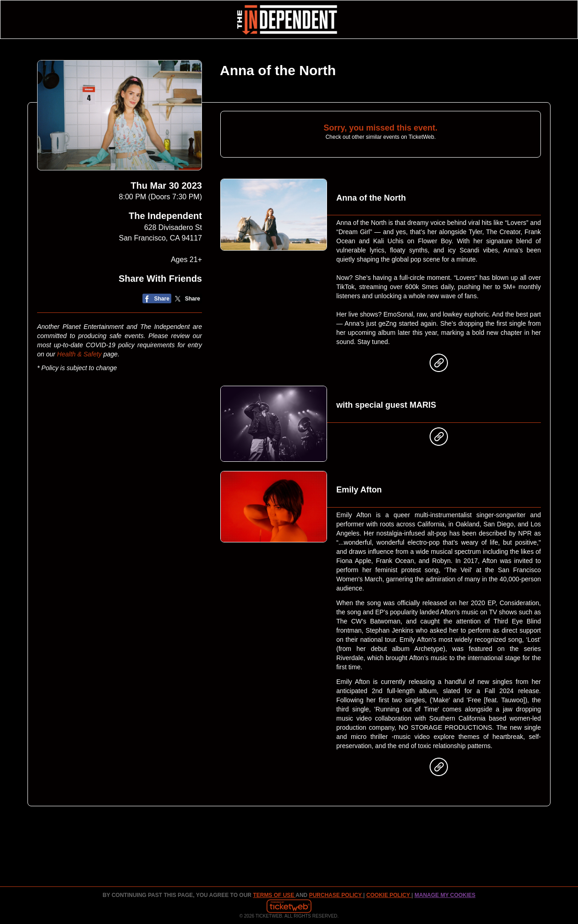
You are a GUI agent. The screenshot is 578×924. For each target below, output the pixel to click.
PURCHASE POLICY (336, 895)
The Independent (165, 216)
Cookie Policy (389, 895)
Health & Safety (79, 354)
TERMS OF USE (274, 895)
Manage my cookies (445, 895)
